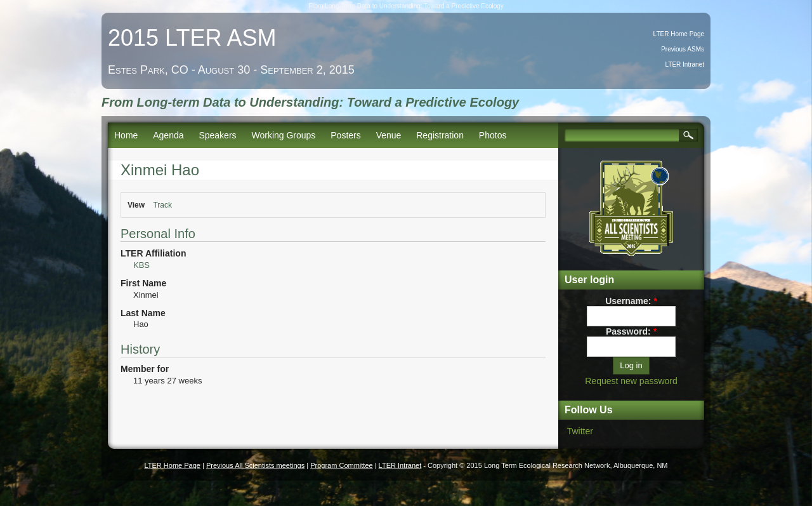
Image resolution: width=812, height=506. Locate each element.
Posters (345, 135)
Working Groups (283, 135)
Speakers (217, 135)
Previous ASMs (683, 49)
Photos (493, 135)
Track (162, 205)
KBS (141, 265)
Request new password (631, 381)
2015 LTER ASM (192, 38)
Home (126, 135)
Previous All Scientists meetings (255, 465)
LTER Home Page (679, 34)
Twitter (580, 431)
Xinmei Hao (160, 170)
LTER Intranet (684, 64)
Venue (389, 135)
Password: (631, 331)
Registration (440, 135)
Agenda (168, 135)
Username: (631, 301)
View (136, 205)
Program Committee (341, 465)
